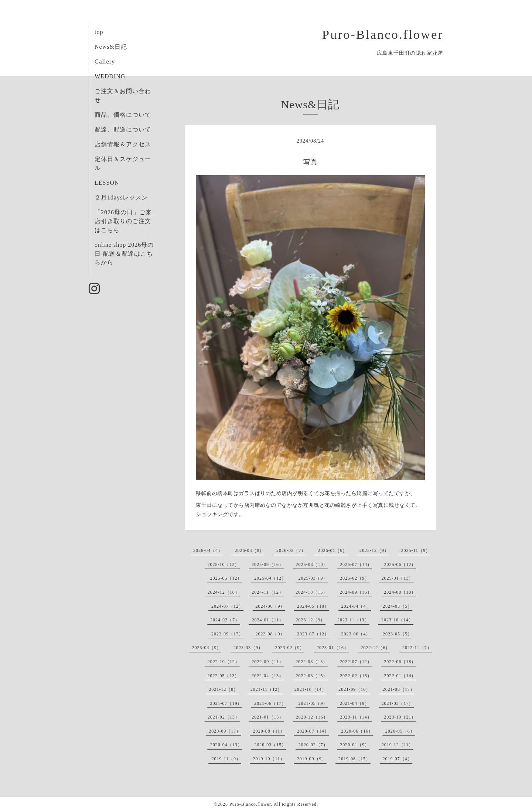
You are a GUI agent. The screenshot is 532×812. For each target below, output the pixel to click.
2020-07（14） (313, 731)
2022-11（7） (417, 648)
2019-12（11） (398, 745)
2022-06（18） (400, 662)
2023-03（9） (248, 648)
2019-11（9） (226, 759)
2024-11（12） (268, 592)
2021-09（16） (354, 689)
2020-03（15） (270, 745)
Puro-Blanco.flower (383, 34)
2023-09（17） (227, 634)
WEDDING (110, 76)
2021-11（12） (267, 689)
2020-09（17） (225, 731)
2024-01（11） (268, 620)
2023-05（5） (398, 634)
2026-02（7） (291, 550)
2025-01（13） (398, 578)
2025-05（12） (226, 578)
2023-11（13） (353, 620)
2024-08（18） (400, 592)
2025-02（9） (355, 578)
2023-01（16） (333, 648)
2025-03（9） (313, 578)
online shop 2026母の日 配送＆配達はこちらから (124, 254)
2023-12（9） (311, 620)
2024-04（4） (356, 606)
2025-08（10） (312, 564)
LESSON (107, 183)
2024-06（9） (270, 606)
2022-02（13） (356, 676)
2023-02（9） (290, 648)
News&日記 (111, 47)
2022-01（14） (400, 676)
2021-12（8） (224, 689)
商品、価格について (123, 115)
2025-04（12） (270, 578)
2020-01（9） (355, 745)
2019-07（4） (398, 759)
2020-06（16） (357, 731)
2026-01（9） (332, 550)
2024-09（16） (356, 592)
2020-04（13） (226, 745)
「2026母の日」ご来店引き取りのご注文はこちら (123, 221)
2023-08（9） (270, 634)
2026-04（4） (208, 550)
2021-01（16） (268, 717)
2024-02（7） (225, 620)
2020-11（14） (356, 717)
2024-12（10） (224, 592)
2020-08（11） (269, 731)
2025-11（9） (416, 550)
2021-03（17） (398, 703)
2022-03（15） (312, 676)
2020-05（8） (400, 731)
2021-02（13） (224, 717)
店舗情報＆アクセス (123, 144)
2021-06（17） (270, 703)
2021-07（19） (226, 703)
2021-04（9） (355, 703)
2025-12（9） (374, 550)
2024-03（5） (398, 606)
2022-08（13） (312, 662)
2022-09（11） (268, 662)
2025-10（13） (224, 564)
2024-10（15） (312, 592)
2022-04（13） (268, 676)
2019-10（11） (269, 759)
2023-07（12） (313, 634)
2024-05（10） (313, 606)
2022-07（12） (356, 662)
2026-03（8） (249, 550)
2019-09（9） (312, 759)
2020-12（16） (312, 717)
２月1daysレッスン (121, 197)
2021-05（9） (313, 703)
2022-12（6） (375, 648)
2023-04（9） (207, 648)
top (99, 32)
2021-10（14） (311, 689)
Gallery (105, 62)
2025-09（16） (268, 564)
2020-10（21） (400, 717)
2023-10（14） (397, 620)
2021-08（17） (399, 689)
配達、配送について (123, 129)
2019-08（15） (354, 759)
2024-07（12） (227, 606)
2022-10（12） (224, 662)
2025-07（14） (356, 564)
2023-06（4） (356, 634)
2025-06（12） (400, 564)
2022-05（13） (224, 676)
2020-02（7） (313, 745)
